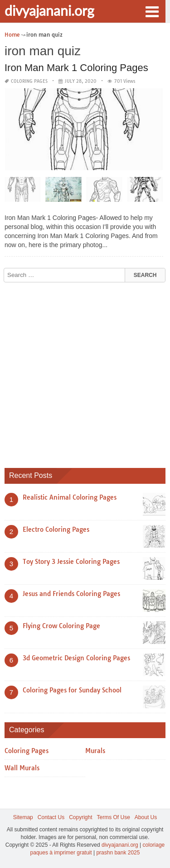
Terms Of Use (114, 817)
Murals (95, 751)
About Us (146, 817)
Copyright (80, 817)
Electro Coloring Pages (56, 529)
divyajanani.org (49, 10)
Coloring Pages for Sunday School (72, 690)
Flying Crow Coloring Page (61, 626)
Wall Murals (22, 768)
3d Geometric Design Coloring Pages (76, 658)
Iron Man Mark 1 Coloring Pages (76, 68)
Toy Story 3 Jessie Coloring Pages (71, 562)
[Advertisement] (85, 372)
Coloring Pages (29, 81)
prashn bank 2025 (118, 853)
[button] (152, 11)
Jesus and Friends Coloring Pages (71, 594)
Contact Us (51, 817)
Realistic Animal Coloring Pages (70, 497)
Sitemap (23, 817)
